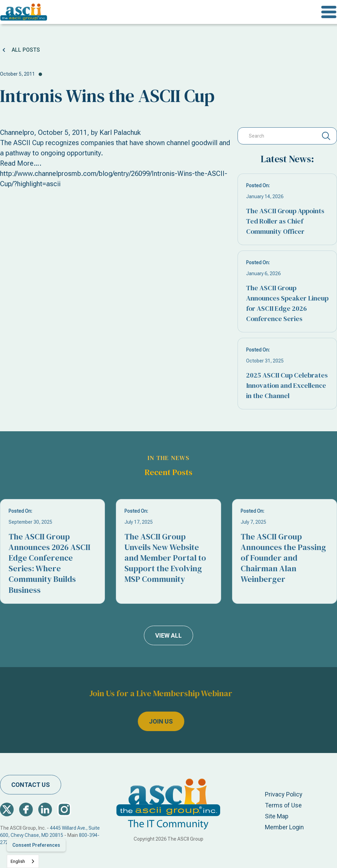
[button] (329, 12)
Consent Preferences (36, 845)
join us (148, 721)
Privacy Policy (284, 794)
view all (168, 635)
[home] (24, 12)
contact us (31, 785)
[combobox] (23, 861)
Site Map (277, 816)
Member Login (284, 827)
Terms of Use (283, 805)
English (18, 861)
